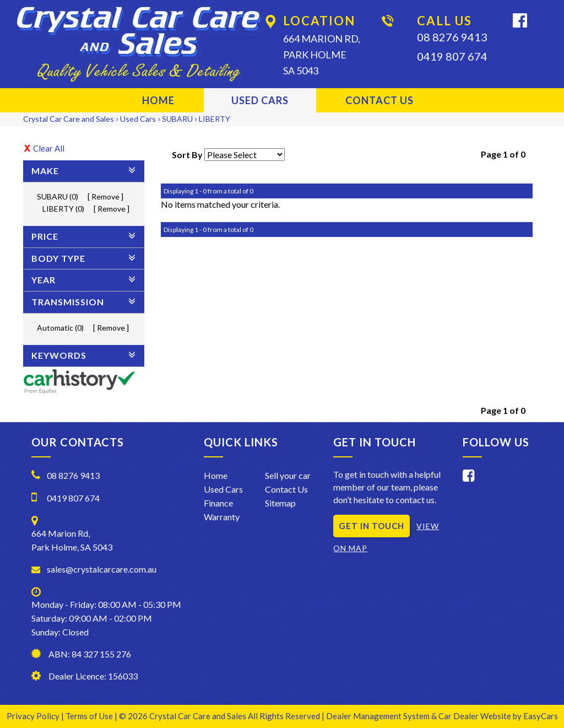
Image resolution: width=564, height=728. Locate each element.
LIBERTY (215, 119)
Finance (218, 503)
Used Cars (260, 100)
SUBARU (177, 119)
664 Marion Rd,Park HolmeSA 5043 (322, 54)
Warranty (222, 517)
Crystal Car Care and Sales (69, 119)
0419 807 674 (452, 56)
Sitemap (280, 503)
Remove (105, 196)
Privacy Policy (34, 716)
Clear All (49, 148)
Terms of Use (90, 716)
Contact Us (379, 100)
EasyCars (541, 716)
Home (158, 100)
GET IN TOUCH (372, 526)
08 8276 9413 (452, 37)
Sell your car (288, 475)
